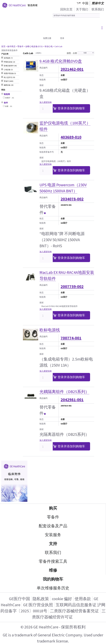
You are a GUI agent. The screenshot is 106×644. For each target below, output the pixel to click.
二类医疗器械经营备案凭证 (74, 611)
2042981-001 (72, 400)
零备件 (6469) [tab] (9, 81)
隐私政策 (41, 599)
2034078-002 (72, 199)
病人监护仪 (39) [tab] (9, 77)
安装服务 (53, 535)
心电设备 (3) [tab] (8, 70)
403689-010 (71, 137)
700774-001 (71, 338)
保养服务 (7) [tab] (8, 58)
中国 (85, 3)
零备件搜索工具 (53, 561)
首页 (3, 46)
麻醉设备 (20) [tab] (9, 85)
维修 (53, 570)
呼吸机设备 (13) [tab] (9, 62)
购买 (53, 508)
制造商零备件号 (47, 152)
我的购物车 (53, 579)
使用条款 (83, 599)
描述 (42, 85)
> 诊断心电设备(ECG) (33, 46)
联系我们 (98, 9)
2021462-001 (72, 69)
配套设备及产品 (53, 526)
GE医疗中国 (19, 599)
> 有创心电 (48, 46)
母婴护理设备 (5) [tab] (10, 73)
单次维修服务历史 (53, 588)
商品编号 (44, 68)
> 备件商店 (11, 46)
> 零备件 (20, 46)
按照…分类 (72, 53)
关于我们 (82, 9)
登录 (62, 38)
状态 (42, 75)
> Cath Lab (58, 46)
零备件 (53, 517)
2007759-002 (72, 287)
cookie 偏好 (62, 599)
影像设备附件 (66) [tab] (10, 66)
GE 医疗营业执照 (38, 605)
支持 (53, 544)
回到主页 (66, 9)
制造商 (43, 80)
